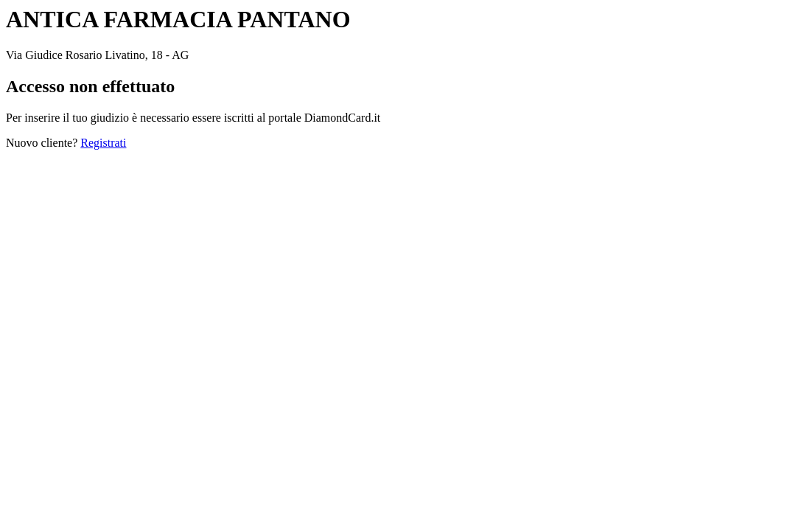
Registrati (103, 143)
